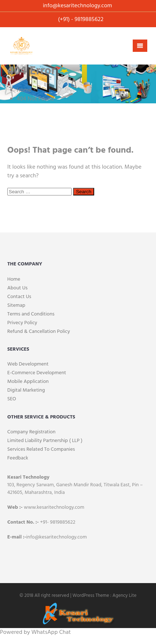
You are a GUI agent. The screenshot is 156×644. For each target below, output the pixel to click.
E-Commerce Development (37, 373)
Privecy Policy (22, 323)
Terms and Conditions (31, 314)
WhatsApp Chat (51, 632)
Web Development (28, 364)
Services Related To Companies (41, 449)
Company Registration (31, 432)
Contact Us (19, 297)
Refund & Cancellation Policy (39, 332)
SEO (12, 399)
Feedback (18, 458)
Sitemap (16, 306)
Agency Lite (124, 596)
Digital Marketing (26, 390)
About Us (17, 288)
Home (14, 279)
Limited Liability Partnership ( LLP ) (45, 441)
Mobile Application (28, 382)
